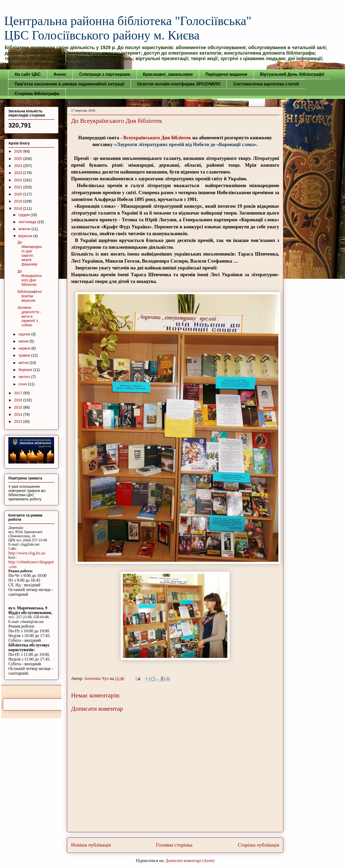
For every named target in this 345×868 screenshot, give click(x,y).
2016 (19, 400)
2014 (19, 414)
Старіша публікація (258, 845)
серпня (25, 334)
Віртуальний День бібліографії (292, 74)
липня (24, 341)
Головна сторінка (174, 845)
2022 (19, 180)
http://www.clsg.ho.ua (27, 553)
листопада (28, 222)
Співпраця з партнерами (105, 74)
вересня (26, 236)
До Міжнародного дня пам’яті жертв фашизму (30, 253)
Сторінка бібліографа (37, 94)
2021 (19, 187)
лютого (25, 377)
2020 (19, 194)
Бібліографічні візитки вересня (30, 296)
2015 (19, 407)
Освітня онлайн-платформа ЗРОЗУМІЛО (179, 84)
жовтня (25, 229)
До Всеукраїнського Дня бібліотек (30, 278)
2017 (19, 393)
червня (25, 348)
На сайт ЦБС (28, 74)
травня (25, 355)
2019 (19, 201)
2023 (19, 173)
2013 (19, 421)
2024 (19, 166)
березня (26, 370)
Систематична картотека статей (266, 84)
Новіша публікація (91, 845)
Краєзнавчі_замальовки (168, 74)
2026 (19, 151)
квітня (24, 363)
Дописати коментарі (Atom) (190, 861)
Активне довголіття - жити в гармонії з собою (29, 316)
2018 (19, 209)
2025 (19, 159)
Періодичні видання (226, 74)
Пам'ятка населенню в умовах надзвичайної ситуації (70, 84)
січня (23, 384)
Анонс (60, 74)
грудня (24, 215)
